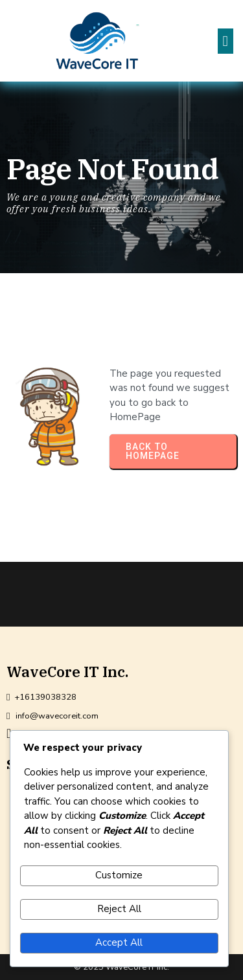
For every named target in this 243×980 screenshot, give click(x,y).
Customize (119, 875)
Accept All (119, 942)
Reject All (119, 909)
